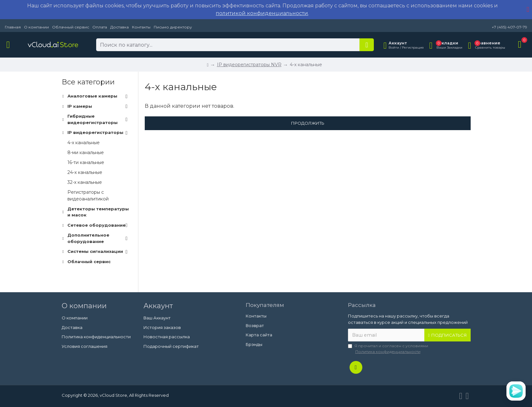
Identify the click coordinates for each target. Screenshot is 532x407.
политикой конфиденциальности (262, 13)
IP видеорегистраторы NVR (249, 65)
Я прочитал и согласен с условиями (388, 349)
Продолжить (308, 123)
